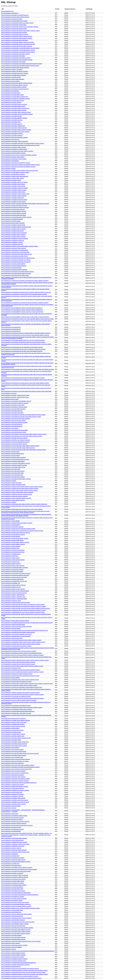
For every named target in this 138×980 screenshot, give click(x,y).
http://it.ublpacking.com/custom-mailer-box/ (12, 763)
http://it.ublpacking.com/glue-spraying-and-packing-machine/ (17, 825)
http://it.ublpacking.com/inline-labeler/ (11, 221)
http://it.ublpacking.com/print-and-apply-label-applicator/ (16, 419)
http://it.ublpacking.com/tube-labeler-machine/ (13, 953)
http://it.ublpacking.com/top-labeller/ (10, 521)
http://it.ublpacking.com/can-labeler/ (10, 81)
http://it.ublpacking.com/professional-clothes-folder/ (15, 430)
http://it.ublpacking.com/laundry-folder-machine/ (14, 248)
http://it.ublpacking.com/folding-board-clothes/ (13, 184)
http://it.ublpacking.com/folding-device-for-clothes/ (14, 200)
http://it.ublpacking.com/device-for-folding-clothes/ (14, 149)
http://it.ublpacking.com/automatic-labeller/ (12, 571)
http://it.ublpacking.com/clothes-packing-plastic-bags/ (15, 742)
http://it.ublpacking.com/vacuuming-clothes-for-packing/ (16, 533)
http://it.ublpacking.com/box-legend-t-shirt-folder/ (14, 722)
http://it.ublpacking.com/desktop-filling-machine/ (14, 147)
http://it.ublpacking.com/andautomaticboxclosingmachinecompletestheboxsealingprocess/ (25, 630)
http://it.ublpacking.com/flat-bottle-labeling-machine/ (15, 786)
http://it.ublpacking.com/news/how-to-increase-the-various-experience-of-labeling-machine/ (25, 303)
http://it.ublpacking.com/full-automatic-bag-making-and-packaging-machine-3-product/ (24, 610)
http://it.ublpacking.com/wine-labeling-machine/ (13, 955)
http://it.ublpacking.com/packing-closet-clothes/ (13, 879)
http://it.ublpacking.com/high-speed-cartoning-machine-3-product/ (18, 662)
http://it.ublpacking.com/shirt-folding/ (11, 455)
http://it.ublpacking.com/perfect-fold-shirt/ (12, 411)
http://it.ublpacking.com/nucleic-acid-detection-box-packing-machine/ (19, 869)
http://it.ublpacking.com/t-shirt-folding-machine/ (13, 937)
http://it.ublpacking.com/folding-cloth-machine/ (13, 798)
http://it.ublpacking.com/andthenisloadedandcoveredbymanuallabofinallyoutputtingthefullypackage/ (27, 623)
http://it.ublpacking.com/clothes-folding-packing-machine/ (16, 112)
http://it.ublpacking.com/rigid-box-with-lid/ (12, 900)
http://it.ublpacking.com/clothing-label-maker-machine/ (15, 132)
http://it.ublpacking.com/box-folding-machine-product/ (15, 621)
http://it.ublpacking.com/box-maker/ (10, 728)
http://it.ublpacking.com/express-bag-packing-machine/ (15, 779)
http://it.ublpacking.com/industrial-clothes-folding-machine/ (16, 217)
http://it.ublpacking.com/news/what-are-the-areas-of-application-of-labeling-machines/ (23, 349)
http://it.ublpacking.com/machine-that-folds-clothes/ (15, 256)
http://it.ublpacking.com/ (7, 11)
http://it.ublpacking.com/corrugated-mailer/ (12, 757)
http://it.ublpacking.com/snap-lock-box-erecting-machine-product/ (18, 664)
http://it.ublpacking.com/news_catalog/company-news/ (15, 395)
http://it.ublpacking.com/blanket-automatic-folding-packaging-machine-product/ (22, 707)
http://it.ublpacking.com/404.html (10, 556)
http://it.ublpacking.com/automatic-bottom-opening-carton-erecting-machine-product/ (23, 642)
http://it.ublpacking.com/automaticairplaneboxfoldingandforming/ (18, 711)
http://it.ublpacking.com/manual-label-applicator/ (14, 266)
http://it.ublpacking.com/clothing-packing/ (12, 135)
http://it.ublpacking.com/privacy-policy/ (11, 601)
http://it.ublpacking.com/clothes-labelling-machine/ (14, 118)
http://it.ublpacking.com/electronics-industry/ (13, 784)
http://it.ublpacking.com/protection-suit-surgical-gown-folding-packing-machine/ (22, 436)
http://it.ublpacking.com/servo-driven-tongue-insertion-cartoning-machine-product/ (22, 694)
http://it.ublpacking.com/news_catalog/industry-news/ (15, 397)
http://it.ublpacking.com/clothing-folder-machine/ (14, 755)
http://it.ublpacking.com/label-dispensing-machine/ (14, 842)
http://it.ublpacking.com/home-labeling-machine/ (14, 213)
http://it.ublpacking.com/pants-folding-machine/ (13, 409)
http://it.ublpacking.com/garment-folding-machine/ (14, 205)
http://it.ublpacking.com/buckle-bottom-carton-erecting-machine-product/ (20, 680)
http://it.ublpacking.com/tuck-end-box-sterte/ (13, 957)
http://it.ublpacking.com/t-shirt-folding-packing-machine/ (16, 933)
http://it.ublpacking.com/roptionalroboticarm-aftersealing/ (16, 893)
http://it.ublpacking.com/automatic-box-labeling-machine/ (16, 696)
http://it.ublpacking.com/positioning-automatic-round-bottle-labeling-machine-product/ (23, 415)
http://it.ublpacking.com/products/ (10, 428)
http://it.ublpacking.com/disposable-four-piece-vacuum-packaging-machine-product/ (23, 612)
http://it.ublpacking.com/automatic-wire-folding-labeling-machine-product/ (20, 66)
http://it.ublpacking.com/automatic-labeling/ (12, 569)
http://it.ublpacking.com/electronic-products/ (13, 775)
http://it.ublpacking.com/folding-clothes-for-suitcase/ (15, 800)
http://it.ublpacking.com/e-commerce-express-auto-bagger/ (16, 769)
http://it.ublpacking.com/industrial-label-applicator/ (14, 838)
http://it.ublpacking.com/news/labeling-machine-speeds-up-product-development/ (22, 312)
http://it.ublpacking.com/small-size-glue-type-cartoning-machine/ (18, 922)
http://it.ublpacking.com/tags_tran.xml (11, 587)
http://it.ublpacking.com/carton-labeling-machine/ (14, 87)
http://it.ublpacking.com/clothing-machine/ (12, 134)
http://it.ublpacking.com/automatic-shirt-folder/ (13, 56)
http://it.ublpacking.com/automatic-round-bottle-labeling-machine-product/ (20, 48)
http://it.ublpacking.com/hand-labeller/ (11, 831)
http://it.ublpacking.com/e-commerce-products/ (13, 771)
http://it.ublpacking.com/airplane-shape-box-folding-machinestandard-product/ (21, 653)
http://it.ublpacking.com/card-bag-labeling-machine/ (15, 85)
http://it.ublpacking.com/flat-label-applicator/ (13, 788)
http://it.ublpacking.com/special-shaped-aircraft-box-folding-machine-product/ (21, 640)
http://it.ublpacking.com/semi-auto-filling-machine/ (14, 444)
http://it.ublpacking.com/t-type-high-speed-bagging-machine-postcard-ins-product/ (22, 655)
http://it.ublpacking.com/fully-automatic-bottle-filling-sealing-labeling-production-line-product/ (25, 203)
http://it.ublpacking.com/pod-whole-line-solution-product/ (16, 573)
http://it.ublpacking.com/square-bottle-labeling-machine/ (16, 463)
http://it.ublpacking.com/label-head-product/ (12, 231)
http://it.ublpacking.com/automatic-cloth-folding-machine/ (16, 705)
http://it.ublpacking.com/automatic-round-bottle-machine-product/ (18, 52)
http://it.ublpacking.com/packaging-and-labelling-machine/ (16, 401)
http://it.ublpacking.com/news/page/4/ (11, 331)
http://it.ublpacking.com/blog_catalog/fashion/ (13, 595)
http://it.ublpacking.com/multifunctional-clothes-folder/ (15, 275)
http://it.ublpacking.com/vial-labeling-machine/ (13, 534)
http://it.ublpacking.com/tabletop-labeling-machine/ (14, 959)
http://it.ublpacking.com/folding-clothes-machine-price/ (15, 194)
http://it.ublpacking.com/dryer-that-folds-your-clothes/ (15, 761)
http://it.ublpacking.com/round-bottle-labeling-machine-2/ (16, 904)
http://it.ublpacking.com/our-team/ (10, 399)
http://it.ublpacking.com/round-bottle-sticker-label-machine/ (16, 914)
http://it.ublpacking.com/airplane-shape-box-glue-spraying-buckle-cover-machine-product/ (24, 974)
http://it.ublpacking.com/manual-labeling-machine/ (14, 270)
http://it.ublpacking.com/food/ (9, 808)
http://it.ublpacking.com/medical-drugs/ (11, 865)
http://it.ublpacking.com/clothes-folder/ (11, 740)
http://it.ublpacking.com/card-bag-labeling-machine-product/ (17, 83)
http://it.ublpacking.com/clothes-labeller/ (12, 116)
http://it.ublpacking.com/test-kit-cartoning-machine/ (14, 945)
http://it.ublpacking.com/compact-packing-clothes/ (14, 746)
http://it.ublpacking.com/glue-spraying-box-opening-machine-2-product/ (20, 976)
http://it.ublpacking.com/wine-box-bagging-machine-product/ (17, 674)
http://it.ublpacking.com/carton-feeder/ (11, 732)
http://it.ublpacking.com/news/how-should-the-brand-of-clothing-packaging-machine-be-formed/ (26, 292)
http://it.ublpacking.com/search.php (10, 562)
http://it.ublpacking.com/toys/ (9, 949)
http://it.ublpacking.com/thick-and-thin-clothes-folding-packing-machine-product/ (22, 487)
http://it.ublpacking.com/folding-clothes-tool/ (13, 198)
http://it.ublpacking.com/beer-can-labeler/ (12, 69)
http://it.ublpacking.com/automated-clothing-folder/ (14, 21)
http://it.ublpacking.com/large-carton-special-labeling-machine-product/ (20, 246)
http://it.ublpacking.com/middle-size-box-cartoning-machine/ (17, 867)
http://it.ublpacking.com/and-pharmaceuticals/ (13, 625)
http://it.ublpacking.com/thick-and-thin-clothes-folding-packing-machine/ (20, 488)
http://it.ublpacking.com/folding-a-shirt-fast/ (12, 796)
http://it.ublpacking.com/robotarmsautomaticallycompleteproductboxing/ (20, 895)
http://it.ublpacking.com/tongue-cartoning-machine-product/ (17, 494)
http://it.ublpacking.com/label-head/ (10, 856)
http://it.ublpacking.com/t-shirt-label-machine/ (13, 477)
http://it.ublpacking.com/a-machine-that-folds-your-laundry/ (16, 634)
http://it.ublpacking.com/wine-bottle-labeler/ (12, 540)
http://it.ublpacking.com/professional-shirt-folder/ (14, 432)
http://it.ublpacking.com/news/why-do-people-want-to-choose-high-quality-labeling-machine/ (25, 383)
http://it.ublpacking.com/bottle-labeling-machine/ (14, 75)
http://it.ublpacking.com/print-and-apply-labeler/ (13, 420)
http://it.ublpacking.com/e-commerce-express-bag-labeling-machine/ (19, 155)
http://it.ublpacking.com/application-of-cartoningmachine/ (16, 636)
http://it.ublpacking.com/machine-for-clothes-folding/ (15, 250)
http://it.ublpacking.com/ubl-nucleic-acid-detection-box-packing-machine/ (20, 968)
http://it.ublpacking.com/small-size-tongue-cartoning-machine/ (17, 928)
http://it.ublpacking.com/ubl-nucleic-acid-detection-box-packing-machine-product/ (22, 531)
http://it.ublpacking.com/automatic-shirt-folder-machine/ (16, 54)
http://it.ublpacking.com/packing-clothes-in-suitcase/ (15, 875)
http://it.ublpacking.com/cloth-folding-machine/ (13, 734)
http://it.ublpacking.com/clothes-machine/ (12, 120)
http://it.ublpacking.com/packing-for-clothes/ (13, 883)
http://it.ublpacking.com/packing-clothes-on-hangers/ (15, 403)
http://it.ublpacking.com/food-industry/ (11, 806)
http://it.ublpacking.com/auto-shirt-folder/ (12, 19)
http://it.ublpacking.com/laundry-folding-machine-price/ (15, 852)
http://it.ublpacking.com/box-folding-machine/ (13, 560)
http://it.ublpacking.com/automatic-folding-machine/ (15, 568)
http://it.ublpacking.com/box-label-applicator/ (13, 79)
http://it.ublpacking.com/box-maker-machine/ (13, 566)
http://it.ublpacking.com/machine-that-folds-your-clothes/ (16, 260)
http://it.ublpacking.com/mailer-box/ (10, 864)
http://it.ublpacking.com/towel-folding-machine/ (13, 939)
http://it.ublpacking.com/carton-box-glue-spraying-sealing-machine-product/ (21, 644)
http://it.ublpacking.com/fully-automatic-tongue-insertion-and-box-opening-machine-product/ (25, 660)
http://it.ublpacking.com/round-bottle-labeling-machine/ (15, 442)
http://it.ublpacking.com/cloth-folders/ (11, 93)
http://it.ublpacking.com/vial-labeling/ (11, 536)
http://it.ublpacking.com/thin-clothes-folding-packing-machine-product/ (19, 490)
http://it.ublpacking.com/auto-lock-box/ (11, 668)
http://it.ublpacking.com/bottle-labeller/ (11, 77)
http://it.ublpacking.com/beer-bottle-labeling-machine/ (15, 67)
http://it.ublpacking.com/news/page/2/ (11, 327)
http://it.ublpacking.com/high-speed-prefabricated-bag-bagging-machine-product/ (22, 666)
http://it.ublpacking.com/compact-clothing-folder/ (14, 751)
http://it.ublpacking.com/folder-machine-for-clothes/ (14, 182)
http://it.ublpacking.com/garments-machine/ (12, 818)
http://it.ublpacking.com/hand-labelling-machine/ (14, 211)
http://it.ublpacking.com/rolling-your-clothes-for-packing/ (16, 440)
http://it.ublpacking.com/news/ (9, 393)
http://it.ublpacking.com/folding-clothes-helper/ (13, 192)
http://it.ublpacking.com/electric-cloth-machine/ (13, 777)
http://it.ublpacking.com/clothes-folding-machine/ (14, 110)
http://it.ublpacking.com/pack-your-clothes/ (12, 873)
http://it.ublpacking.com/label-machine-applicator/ (14, 233)
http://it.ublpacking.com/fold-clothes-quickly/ (13, 178)
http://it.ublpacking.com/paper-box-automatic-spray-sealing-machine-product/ (21, 978)
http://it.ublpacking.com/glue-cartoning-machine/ (14, 823)
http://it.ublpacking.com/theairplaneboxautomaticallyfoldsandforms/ (19, 963)
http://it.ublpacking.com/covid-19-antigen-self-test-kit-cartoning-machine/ (20, 753)
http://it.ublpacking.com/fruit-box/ (10, 814)
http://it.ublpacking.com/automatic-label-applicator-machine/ (17, 38)
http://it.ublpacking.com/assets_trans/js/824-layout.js (15, 15)
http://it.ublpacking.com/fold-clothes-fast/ (12, 792)
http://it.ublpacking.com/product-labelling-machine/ (14, 422)
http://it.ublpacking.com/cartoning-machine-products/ (15, 89)
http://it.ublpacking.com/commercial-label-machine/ (14, 137)
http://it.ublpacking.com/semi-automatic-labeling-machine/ (16, 906)
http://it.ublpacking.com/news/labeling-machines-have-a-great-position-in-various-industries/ (25, 317)
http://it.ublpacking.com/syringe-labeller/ (12, 947)
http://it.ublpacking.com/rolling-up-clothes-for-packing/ (15, 902)
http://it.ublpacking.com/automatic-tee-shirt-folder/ (14, 577)
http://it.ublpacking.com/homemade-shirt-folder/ (13, 215)
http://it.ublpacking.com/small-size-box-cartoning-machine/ (16, 918)
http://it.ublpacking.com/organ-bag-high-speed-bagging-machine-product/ (20, 676)
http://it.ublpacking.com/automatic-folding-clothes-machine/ (17, 36)
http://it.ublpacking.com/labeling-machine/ (12, 242)
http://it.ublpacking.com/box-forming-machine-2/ (14, 718)
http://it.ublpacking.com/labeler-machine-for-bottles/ (15, 238)
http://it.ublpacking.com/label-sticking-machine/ (13, 237)
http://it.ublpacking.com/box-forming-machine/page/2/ (15, 591)
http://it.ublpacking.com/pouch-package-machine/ (14, 593)
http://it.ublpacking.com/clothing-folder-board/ (13, 126)
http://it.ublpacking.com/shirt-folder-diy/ (11, 912)
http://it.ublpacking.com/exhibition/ (10, 161)
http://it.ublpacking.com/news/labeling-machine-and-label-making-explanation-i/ (22, 308)
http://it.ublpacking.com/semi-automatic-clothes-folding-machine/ (18, 448)
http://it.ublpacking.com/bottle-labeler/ (11, 554)
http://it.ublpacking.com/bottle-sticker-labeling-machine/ (16, 720)
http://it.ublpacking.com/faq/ (8, 169)
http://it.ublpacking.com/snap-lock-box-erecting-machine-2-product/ (19, 651)
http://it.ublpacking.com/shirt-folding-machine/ (13, 920)
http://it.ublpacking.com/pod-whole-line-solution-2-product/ (16, 682)
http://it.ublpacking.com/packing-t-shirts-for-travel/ (14, 407)
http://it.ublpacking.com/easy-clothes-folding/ (13, 157)
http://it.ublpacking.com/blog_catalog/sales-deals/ (14, 599)
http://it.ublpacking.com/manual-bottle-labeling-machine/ (16, 862)
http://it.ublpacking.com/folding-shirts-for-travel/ (13, 804)
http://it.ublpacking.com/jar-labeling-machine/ (13, 223)
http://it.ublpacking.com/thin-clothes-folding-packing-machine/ (17, 492)
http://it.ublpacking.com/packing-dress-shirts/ (13, 405)
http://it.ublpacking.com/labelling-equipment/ (13, 846)
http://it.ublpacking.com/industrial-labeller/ (12, 219)
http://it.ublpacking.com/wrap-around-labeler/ (13, 550)
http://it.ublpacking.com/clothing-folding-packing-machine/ (16, 130)
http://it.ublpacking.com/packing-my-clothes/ (13, 897)
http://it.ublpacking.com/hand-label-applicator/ (13, 209)
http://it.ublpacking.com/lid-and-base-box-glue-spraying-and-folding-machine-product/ (23, 972)
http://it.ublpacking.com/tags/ (9, 481)
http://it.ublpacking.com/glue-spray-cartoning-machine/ (15, 821)
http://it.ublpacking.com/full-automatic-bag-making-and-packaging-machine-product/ (23, 604)
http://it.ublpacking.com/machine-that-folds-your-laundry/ (16, 262)
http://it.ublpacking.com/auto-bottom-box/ (12, 638)
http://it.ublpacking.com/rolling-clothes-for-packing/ (14, 438)
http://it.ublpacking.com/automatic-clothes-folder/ (14, 25)
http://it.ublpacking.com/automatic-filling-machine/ (14, 32)
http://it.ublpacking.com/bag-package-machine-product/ (16, 602)
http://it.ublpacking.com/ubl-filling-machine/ (12, 527)
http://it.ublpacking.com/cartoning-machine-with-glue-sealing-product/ (19, 685)
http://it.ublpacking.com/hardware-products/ (12, 829)
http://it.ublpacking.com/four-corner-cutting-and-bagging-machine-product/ (20, 908)
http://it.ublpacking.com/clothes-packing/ (12, 124)
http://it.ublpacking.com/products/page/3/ (12, 426)
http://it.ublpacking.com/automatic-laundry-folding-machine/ (17, 46)
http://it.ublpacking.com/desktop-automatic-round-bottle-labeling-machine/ (20, 767)
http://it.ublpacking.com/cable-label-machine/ (13, 724)
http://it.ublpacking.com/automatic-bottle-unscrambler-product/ (17, 23)
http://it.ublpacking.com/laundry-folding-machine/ (14, 850)
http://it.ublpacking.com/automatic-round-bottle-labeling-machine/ (18, 50)
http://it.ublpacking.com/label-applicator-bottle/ (13, 225)
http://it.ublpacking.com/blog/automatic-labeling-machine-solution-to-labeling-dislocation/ (24, 504)
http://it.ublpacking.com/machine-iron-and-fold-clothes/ (15, 252)
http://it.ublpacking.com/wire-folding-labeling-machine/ (15, 542)
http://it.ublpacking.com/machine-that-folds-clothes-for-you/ (16, 254)
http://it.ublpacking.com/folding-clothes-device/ (13, 186)
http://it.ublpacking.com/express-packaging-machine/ (15, 781)
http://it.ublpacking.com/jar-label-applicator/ (12, 840)
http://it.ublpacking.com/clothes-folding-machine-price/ (15, 108)
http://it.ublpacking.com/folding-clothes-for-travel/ (14, 190)
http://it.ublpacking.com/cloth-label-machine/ (13, 101)
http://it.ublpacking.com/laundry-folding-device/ (13, 860)
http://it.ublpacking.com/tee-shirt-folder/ (11, 483)
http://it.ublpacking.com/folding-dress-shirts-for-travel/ (15, 802)
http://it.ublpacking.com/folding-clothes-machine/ (14, 196)
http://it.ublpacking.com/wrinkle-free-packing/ (13, 552)
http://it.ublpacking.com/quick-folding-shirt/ (12, 889)
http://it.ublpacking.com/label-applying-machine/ (14, 229)
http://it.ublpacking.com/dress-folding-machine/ (13, 153)
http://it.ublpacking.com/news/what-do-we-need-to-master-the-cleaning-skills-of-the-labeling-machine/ (28, 369)
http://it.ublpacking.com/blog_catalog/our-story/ (13, 597)
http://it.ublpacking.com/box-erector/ (11, 558)
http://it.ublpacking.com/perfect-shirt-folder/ (12, 413)
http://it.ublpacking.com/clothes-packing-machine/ (14, 744)
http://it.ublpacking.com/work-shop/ (10, 548)
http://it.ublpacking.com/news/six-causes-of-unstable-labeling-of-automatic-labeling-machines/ (26, 333)
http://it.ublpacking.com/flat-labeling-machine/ (13, 174)
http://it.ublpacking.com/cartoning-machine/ (12, 730)
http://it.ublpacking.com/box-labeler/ (10, 678)
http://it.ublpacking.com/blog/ (9, 502)
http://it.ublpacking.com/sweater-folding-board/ (13, 467)
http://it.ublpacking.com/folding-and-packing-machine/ (15, 790)
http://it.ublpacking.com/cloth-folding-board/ (12, 95)
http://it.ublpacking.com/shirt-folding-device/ (13, 454)
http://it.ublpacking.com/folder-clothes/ (11, 180)
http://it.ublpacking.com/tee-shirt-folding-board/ (13, 485)
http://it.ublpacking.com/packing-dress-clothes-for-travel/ (16, 932)
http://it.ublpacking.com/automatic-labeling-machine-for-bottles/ (18, 42)
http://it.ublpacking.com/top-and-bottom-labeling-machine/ (16, 498)
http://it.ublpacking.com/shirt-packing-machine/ (13, 457)
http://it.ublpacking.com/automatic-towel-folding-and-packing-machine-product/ (22, 64)
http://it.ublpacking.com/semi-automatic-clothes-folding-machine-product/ (20, 446)
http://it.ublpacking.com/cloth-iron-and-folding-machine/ (16, 99)
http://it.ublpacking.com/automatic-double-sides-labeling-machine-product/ (20, 31)
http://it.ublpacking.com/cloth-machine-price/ (13, 736)
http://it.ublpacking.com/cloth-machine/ (11, 102)
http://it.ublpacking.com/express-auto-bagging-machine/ (16, 163)
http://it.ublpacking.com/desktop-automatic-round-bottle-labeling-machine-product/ (23, 143)
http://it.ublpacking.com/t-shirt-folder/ (11, 469)
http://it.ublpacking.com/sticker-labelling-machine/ (14, 465)
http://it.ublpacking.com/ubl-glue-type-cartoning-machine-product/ (18, 529)
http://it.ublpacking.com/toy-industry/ (11, 943)
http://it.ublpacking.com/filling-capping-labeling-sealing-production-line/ (20, 170)
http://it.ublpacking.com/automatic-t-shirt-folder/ (13, 62)
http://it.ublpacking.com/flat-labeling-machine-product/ (15, 172)
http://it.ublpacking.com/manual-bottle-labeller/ (13, 264)
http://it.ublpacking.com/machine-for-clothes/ (13, 858)
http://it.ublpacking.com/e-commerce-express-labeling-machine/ (18, 765)
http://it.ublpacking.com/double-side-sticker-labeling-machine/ (17, 151)
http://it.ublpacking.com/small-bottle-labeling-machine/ (15, 459)
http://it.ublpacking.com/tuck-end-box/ (11, 967)
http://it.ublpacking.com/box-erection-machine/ (13, 726)
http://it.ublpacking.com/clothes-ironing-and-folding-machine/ (17, 114)
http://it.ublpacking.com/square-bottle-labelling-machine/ (16, 930)
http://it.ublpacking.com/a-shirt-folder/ (11, 628)
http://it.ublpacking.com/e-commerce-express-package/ (16, 759)
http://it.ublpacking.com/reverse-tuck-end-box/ (13, 891)
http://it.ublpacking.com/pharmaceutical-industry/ (14, 885)
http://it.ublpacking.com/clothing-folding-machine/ (14, 128)
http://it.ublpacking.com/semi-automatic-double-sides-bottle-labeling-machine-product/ (24, 450)
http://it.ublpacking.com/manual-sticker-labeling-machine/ (16, 273)
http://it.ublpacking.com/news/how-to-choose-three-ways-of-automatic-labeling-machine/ (24, 294)
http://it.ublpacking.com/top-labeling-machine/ (13, 500)
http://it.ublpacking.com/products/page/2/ (12, 424)
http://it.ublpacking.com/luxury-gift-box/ (11, 848)
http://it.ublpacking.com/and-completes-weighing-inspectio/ (16, 626)
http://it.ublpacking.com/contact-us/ (10, 139)
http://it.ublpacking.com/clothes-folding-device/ (13, 106)
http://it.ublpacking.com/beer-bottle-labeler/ (12, 579)
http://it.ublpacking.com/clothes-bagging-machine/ (14, 104)
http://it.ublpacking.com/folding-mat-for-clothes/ (13, 202)
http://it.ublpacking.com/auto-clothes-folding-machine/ (15, 17)
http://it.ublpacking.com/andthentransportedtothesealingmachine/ (18, 632)
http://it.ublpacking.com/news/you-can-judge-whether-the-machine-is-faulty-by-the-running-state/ (26, 391)
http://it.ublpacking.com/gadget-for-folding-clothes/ (14, 816)
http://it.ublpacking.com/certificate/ (10, 91)
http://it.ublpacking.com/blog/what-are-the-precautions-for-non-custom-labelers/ (22, 509)
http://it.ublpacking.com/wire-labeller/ (11, 546)
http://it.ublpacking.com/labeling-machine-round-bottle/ (15, 844)
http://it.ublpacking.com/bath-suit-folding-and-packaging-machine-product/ (20, 693)
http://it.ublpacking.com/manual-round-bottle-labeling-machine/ (18, 272)
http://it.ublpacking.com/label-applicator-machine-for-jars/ (16, 227)
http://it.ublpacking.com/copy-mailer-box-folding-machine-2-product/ (19, 700)
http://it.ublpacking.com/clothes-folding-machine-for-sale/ (16, 738)
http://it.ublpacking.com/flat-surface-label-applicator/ (15, 176)
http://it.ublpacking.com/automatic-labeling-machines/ (15, 575)
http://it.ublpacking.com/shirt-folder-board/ (12, 910)
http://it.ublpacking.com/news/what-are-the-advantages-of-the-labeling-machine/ (22, 347)
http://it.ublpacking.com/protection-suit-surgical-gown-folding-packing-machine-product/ (24, 434)
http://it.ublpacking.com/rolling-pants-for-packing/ (14, 898)
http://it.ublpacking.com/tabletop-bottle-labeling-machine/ (16, 479)
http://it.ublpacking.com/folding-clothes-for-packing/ (15, 188)
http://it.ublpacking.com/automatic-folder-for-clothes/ (15, 34)
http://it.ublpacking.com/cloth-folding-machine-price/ (15, 97)
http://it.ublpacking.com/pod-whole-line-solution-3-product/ (16, 646)
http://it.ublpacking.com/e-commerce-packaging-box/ (15, 773)
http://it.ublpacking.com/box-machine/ (11, 564)
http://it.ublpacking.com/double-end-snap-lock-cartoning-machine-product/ (20, 670)
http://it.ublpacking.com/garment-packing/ (12, 819)
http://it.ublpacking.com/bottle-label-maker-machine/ (15, 73)
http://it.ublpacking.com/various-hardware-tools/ (14, 961)
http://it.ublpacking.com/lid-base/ (10, 854)
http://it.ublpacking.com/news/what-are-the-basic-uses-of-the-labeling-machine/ (22, 351)
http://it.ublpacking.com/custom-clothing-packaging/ (15, 141)
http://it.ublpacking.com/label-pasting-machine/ (13, 235)
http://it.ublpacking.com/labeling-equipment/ (13, 240)
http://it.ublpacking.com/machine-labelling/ (12, 887)
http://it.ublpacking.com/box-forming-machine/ (13, 589)
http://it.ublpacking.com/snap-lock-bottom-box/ (13, 926)
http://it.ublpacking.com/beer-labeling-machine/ (13, 585)
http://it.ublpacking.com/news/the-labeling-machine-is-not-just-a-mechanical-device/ (23, 340)
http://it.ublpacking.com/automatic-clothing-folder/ (14, 29)
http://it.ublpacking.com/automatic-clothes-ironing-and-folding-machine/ (20, 27)
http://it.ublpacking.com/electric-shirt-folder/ (12, 794)
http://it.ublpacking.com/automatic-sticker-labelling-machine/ (17, 60)
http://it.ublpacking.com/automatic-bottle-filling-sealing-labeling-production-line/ (22, 687)
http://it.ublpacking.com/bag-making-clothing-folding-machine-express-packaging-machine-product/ (27, 683)
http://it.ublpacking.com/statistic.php (11, 583)
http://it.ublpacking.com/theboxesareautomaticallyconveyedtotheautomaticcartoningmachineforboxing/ (28, 951)
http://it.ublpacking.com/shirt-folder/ (10, 452)
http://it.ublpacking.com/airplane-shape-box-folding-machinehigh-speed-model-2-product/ (24, 970)
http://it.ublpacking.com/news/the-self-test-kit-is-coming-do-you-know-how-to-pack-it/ (23, 342)
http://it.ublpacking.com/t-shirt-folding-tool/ (12, 475)
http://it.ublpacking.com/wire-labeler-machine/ (13, 544)
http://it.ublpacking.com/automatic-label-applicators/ (15, 40)
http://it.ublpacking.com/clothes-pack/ (11, 122)
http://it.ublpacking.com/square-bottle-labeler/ (13, 461)
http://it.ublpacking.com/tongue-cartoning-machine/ (14, 496)
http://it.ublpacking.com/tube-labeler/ (11, 525)
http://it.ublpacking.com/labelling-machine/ (12, 244)
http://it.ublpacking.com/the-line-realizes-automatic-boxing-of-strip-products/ (21, 941)
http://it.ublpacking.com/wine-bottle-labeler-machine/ (15, 538)
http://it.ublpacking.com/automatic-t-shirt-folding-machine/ (16, 713)
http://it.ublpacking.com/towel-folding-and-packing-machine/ (17, 523)
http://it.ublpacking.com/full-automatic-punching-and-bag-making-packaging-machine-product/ (26, 608)
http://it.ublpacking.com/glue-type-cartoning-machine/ (15, 207)
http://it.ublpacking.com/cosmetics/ (10, 748)
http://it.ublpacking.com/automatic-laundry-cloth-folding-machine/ (18, 44)
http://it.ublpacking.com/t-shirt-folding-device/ (13, 471)
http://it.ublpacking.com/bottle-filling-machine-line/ (14, 581)
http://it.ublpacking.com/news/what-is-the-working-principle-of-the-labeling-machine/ (23, 378)
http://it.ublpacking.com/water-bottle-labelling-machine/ (15, 965)
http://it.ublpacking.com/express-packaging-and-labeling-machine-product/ (21, 165)
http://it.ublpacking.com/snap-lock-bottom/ (12, 916)
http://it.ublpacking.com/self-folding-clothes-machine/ (15, 924)
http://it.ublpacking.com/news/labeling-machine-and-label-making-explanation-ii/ (22, 310)
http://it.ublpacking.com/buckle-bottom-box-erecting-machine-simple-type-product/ (23, 698)
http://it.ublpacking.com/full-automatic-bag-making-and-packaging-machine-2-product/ (24, 606)
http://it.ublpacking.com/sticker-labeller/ (11, 935)
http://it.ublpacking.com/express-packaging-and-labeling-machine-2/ (19, 783)
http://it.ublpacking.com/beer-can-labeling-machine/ (15, 71)
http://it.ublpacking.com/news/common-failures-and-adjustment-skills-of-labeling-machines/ (25, 281)
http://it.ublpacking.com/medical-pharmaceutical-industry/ (16, 871)
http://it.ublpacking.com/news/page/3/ (11, 329)
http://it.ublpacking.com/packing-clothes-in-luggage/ (15, 877)
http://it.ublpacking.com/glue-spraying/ (11, 827)
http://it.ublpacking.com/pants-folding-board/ (13, 881)
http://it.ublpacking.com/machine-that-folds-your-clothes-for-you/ (18, 258)
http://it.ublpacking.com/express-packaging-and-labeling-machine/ (18, 167)
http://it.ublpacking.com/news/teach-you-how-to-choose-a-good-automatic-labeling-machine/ (25, 335)
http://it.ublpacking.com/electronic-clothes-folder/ (14, 159)
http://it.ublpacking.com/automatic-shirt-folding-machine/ (16, 58)
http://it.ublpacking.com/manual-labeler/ (11, 268)
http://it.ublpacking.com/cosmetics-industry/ (12, 750)
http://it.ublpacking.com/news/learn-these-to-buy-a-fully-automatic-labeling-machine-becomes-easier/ (27, 319)
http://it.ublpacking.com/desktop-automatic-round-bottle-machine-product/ (20, 145)
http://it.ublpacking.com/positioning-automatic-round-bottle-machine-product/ (21, 417)
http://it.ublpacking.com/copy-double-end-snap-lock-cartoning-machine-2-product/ (22, 672)
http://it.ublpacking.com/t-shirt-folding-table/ (12, 473)
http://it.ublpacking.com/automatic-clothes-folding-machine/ (17, 709)
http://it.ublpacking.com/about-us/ (10, 13)
